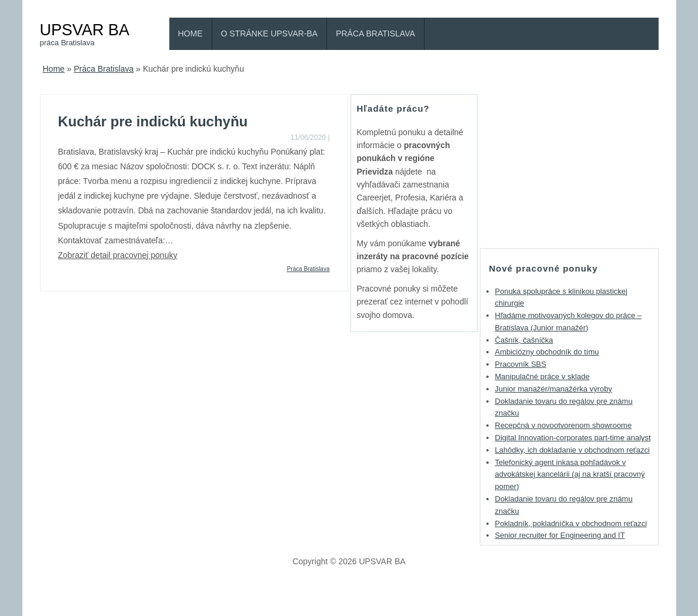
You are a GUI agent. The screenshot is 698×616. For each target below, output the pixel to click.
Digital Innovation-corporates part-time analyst (573, 438)
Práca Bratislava (375, 34)
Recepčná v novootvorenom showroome (564, 425)
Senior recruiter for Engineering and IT (560, 535)
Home (191, 34)
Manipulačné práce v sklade (542, 376)
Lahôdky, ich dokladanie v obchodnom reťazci (572, 450)
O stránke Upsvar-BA (270, 34)
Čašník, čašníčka (524, 340)
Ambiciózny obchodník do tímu (547, 352)
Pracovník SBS (521, 364)
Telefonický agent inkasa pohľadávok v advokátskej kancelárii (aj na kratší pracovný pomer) (570, 475)
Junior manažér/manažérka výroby (554, 389)
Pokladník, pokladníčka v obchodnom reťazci (571, 523)
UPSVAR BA (85, 30)
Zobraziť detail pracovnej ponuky (118, 255)
